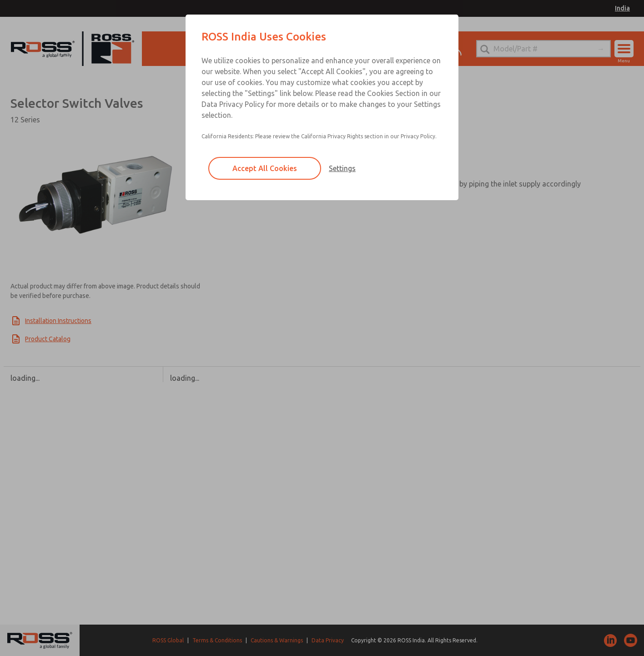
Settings (342, 168)
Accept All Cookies (265, 168)
